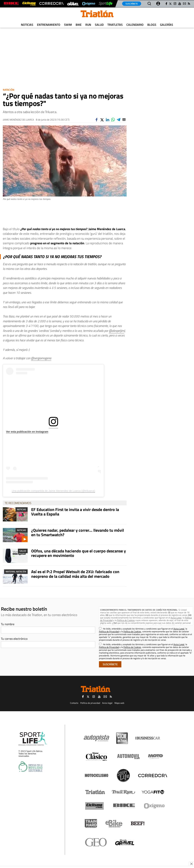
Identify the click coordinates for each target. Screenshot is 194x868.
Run (88, 25)
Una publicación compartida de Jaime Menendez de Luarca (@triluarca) (53, 491)
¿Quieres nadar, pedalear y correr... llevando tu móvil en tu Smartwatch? (78, 532)
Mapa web (119, 703)
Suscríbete (132, 4)
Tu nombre (8, 624)
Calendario (135, 25)
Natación (9, 90)
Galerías (167, 25)
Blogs (152, 25)
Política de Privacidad (109, 631)
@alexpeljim (117, 331)
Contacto (74, 703)
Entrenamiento (49, 25)
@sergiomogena (41, 358)
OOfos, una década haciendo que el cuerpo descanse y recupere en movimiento (79, 553)
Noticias (27, 25)
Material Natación (16, 572)
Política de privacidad (90, 703)
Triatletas (115, 25)
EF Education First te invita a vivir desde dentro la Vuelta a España (75, 512)
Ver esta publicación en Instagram (27, 432)
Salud (99, 25)
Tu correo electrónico (14, 639)
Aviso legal (107, 703)
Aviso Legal (176, 618)
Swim (68, 25)
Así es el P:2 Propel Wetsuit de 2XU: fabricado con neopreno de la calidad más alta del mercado (75, 574)
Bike (79, 25)
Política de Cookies (126, 620)
